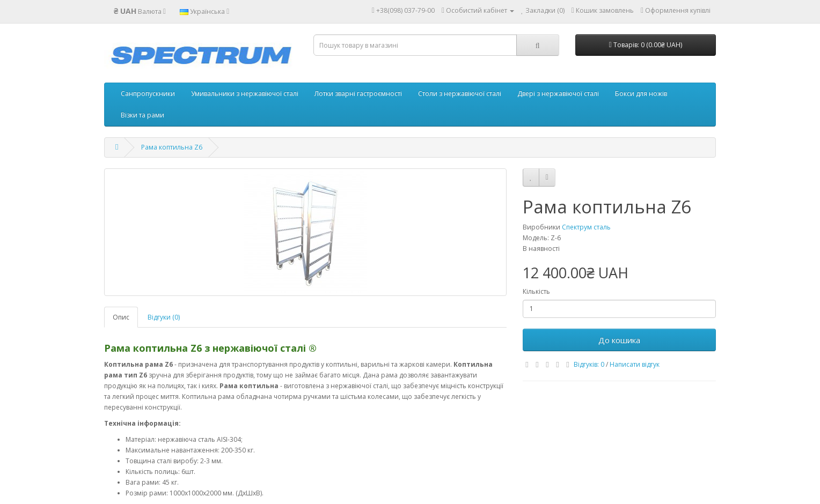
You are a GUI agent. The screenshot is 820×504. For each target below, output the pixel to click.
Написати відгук (635, 364)
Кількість (536, 291)
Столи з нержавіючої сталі (460, 94)
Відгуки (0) (164, 317)
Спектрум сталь (586, 227)
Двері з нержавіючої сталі (558, 94)
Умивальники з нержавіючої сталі (245, 94)
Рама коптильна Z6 (172, 147)
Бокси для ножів (641, 94)
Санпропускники (148, 94)
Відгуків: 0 (589, 364)
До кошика (619, 340)
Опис (121, 317)
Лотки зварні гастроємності (358, 94)
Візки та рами (142, 115)
